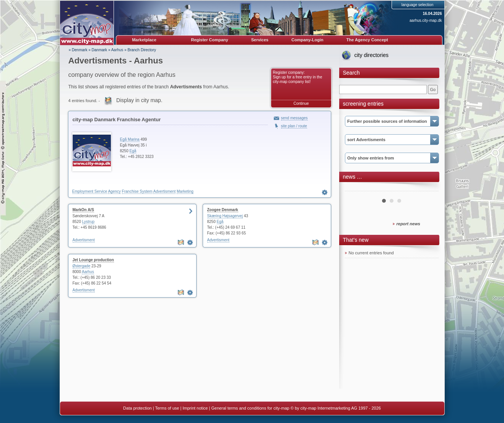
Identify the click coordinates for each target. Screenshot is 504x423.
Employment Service (90, 191)
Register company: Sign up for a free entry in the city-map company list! (298, 77)
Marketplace (144, 40)
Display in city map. (139, 100)
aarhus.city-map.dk (426, 20)
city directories (371, 55)
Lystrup (88, 222)
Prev (355, 188)
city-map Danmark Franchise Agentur (117, 120)
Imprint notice (195, 408)
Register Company (210, 40)
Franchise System (137, 191)
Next (429, 188)
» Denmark (78, 50)
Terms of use (167, 408)
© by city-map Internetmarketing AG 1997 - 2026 (336, 408)
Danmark (100, 50)
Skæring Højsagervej (225, 216)
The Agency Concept (367, 40)
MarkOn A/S (83, 210)
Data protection (137, 408)
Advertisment (164, 191)
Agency (114, 191)
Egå (133, 151)
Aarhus (117, 50)
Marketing (185, 191)
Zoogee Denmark (223, 210)
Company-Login (307, 40)
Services (260, 40)
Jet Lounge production (93, 260)
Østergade (82, 266)
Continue (301, 103)
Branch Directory (142, 50)
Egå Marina (130, 139)
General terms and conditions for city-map (250, 408)
